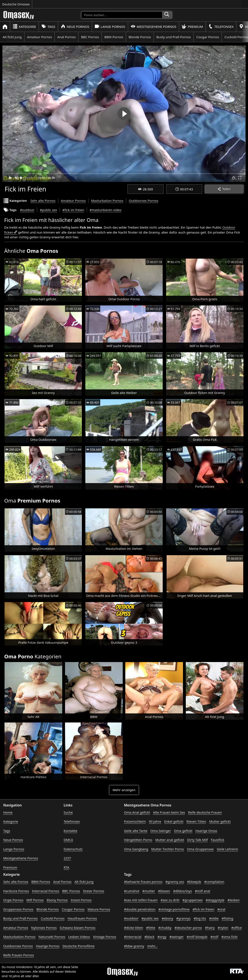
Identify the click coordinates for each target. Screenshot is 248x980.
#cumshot (132, 891)
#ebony (167, 918)
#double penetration (140, 909)
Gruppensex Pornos (18, 909)
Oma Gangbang (136, 849)
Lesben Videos (79, 937)
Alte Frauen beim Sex (169, 812)
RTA (67, 867)
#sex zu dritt (170, 900)
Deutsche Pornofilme (78, 946)
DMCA (68, 840)
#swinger (176, 937)
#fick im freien (73, 210)
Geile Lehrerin (227, 849)
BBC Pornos (90, 37)
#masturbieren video (106, 210)
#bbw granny (134, 946)
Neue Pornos (75, 26)
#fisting (227, 918)
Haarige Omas (206, 831)
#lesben (234, 900)
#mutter (149, 891)
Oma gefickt (183, 831)
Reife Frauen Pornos (19, 955)
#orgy (162, 937)
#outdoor (27, 210)
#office (237, 928)
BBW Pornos (114, 37)
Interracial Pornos (46, 891)
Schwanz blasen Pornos (77, 928)
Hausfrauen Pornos (82, 918)
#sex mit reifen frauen (141, 900)
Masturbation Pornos (107, 201)
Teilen (224, 189)
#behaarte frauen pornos (143, 882)
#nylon (223, 928)
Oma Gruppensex (200, 849)
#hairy (210, 928)
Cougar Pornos (207, 37)
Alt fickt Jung (12, 37)
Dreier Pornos (94, 891)
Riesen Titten (196, 821)
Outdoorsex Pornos (144, 201)
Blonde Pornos (140, 37)
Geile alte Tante (136, 831)
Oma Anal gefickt (137, 812)
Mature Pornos (99, 909)
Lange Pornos (110, 26)
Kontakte (71, 831)
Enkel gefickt (174, 821)
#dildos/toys (182, 891)
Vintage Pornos (105, 937)
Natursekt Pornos (52, 937)
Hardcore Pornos (16, 891)
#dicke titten (134, 928)
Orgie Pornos (13, 900)
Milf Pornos (35, 900)
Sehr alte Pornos (43, 201)
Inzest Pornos (81, 900)
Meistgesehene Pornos (154, 26)
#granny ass (175, 882)
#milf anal (203, 891)
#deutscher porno (188, 928)
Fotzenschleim (135, 821)
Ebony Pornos (57, 900)
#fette (151, 928)
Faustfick (218, 840)
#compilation (214, 882)
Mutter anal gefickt (170, 840)
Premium (192, 26)
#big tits (200, 918)
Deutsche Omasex (16, 4)
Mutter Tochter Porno (168, 849)
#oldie (214, 918)
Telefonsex (221, 26)
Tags (48, 26)
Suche (68, 812)
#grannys (184, 918)
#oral (221, 909)
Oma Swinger (161, 831)
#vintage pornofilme (174, 909)
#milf (214, 937)
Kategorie (24, 26)
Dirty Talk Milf (197, 840)
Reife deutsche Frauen (205, 812)
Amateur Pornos (39, 37)
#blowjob (194, 882)
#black (149, 937)
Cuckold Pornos (53, 918)
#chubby (165, 928)
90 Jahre (155, 821)
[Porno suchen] (122, 15)
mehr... (152, 946)
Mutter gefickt (220, 821)
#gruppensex (193, 900)
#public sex (48, 210)
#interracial (133, 937)
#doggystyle (215, 900)
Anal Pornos (66, 37)
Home (8, 812)
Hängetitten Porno (138, 840)
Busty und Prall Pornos (174, 37)
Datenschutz (73, 849)
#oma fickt (230, 937)
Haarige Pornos (48, 946)
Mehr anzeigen (124, 790)
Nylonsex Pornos (44, 928)
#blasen (164, 891)
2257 (67, 858)
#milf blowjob (197, 937)
